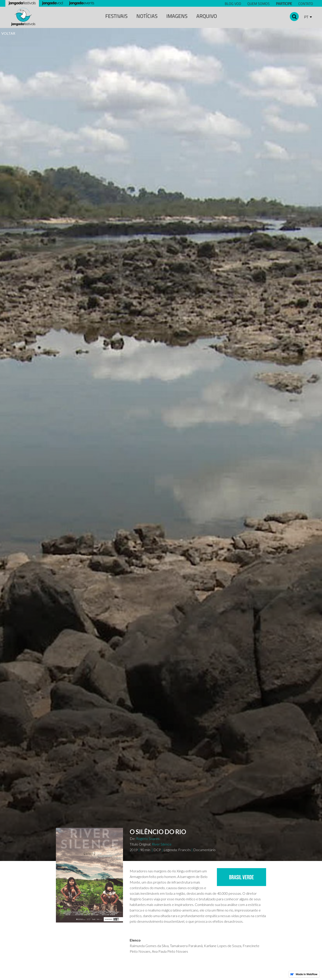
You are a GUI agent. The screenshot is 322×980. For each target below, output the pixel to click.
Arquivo (207, 16)
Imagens (177, 16)
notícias (147, 16)
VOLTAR (8, 33)
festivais (116, 16)
